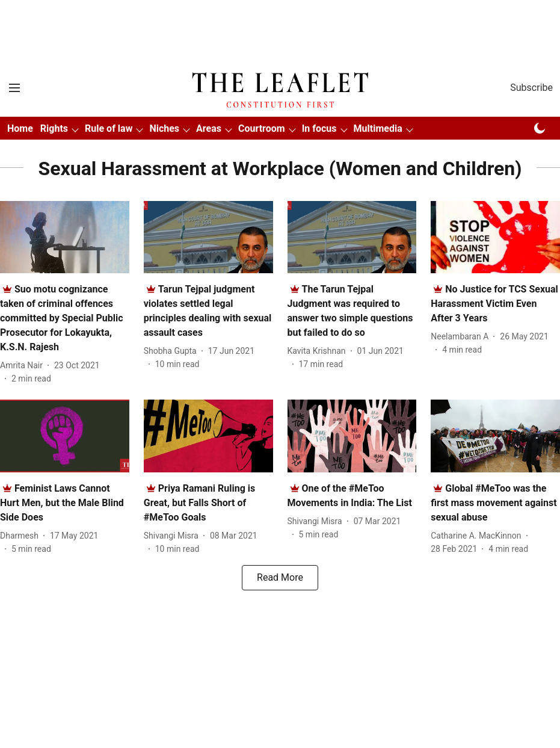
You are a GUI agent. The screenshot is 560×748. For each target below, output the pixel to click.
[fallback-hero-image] (65, 237)
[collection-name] (280, 168)
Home (20, 128)
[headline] (62, 318)
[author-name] (24, 366)
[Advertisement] (280, 20)
